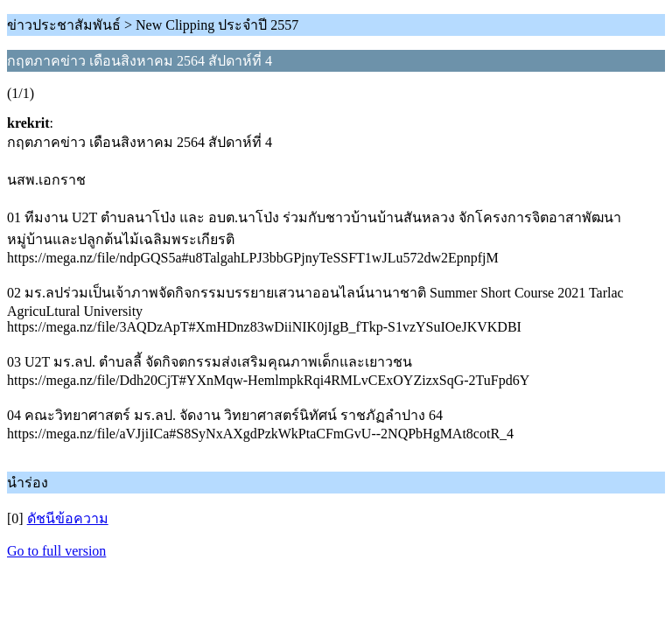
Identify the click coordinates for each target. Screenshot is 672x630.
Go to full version (56, 551)
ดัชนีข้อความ (68, 518)
